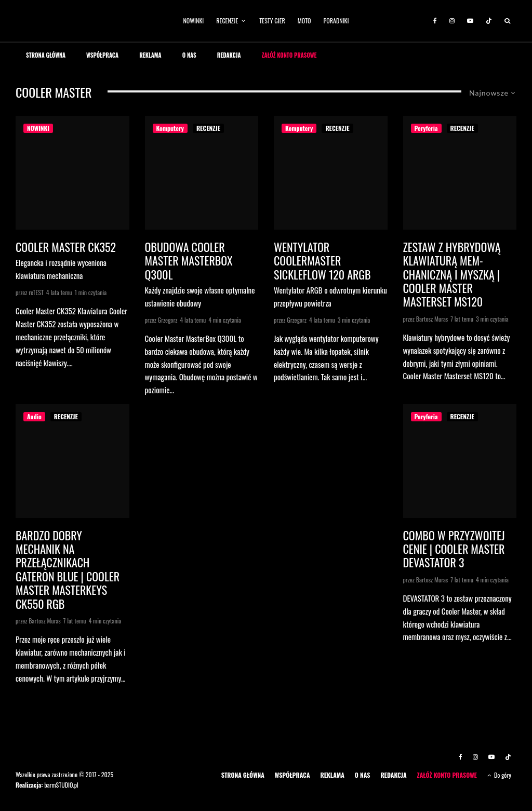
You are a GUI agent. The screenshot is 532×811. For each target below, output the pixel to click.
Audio (34, 416)
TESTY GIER (272, 21)
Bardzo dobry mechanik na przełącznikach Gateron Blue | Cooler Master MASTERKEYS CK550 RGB (68, 569)
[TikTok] (489, 21)
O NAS (189, 55)
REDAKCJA (229, 55)
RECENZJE (227, 21)
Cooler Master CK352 (66, 247)
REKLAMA (150, 55)
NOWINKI (194, 21)
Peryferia (426, 128)
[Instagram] (452, 21)
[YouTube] (470, 21)
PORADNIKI (336, 21)
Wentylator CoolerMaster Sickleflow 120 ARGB (322, 261)
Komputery (170, 128)
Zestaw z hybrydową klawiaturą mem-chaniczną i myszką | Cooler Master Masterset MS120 (452, 274)
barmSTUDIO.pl (61, 785)
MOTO (304, 21)
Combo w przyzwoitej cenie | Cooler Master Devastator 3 (454, 549)
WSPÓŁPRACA (102, 55)
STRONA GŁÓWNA (46, 55)
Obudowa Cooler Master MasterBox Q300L (189, 261)
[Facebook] (435, 21)
